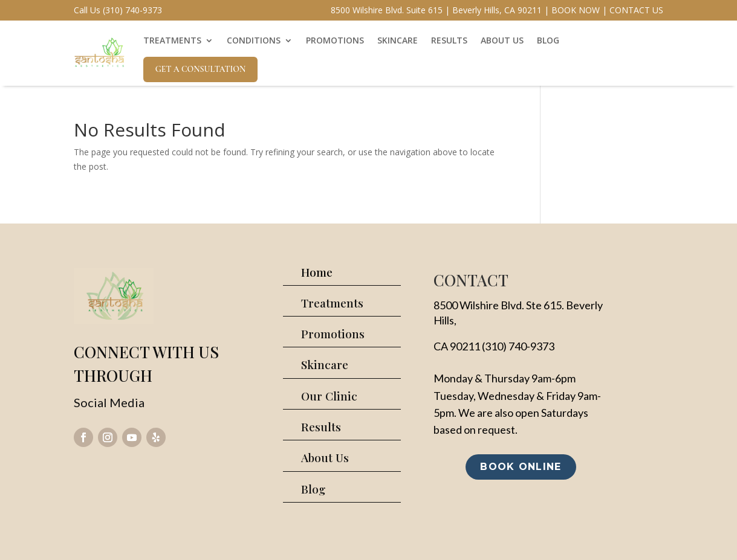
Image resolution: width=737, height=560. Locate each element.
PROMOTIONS (335, 40)
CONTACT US (636, 10)
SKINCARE (398, 40)
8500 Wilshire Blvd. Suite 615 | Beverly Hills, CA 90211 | (440, 10)
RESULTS (449, 40)
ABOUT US (502, 40)
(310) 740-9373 (518, 346)
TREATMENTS (172, 40)
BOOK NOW (576, 10)
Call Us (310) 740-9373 (118, 10)
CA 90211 (457, 346)
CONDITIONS (254, 40)
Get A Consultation (201, 69)
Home (317, 272)
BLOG (548, 40)
